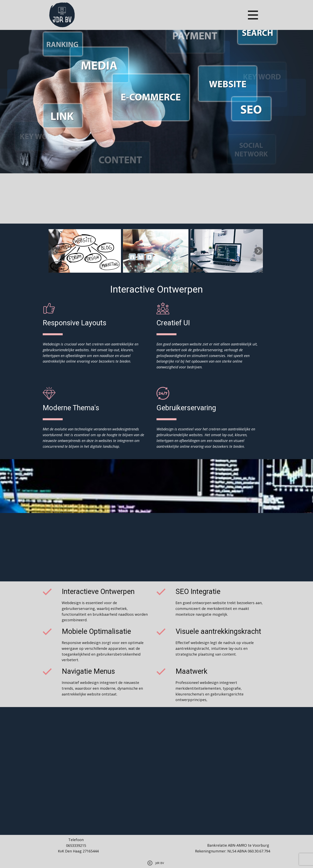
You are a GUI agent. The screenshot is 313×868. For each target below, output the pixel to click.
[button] (54, 251)
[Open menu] (253, 15)
